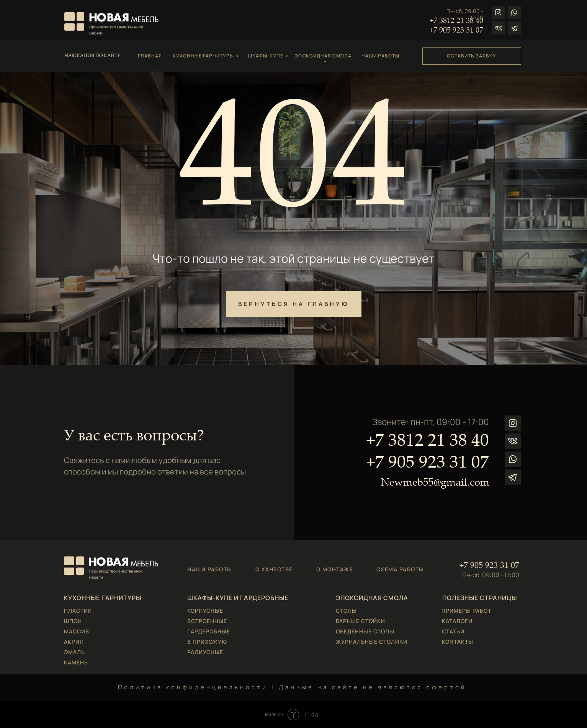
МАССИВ (77, 631)
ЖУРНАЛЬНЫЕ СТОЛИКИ (372, 642)
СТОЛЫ (346, 611)
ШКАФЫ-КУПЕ (266, 56)
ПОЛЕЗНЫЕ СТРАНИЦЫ (480, 598)
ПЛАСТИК (78, 611)
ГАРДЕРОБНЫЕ (209, 631)
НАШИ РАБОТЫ (380, 56)
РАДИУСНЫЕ (205, 652)
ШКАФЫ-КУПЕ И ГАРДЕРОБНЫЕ (238, 598)
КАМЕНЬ (76, 662)
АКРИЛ (74, 642)
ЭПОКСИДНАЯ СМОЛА (323, 56)
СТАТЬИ (453, 631)
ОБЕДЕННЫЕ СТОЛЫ (365, 631)
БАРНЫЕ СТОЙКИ (361, 621)
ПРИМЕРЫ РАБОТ (466, 611)
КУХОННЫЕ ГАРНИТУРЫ (203, 56)
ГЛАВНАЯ (150, 56)
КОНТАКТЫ (458, 642)
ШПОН (73, 621)
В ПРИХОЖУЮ (207, 642)
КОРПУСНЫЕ (205, 611)
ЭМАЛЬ (74, 652)
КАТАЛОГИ (457, 621)
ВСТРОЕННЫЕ (207, 621)
